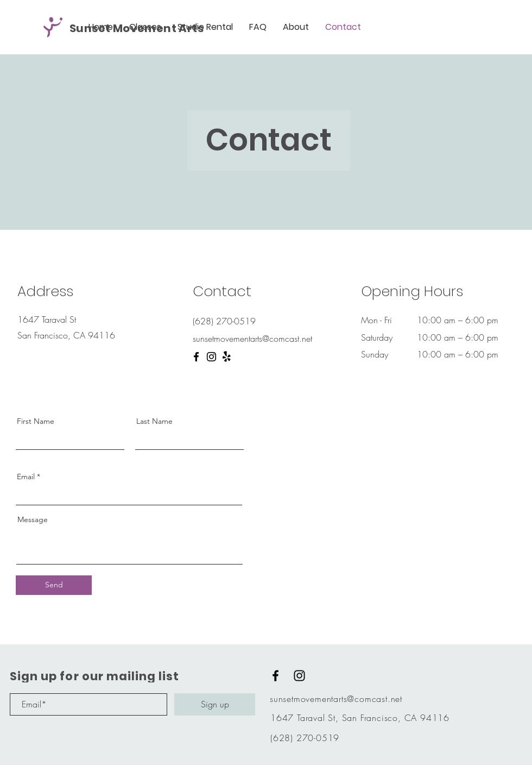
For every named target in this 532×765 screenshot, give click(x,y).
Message (33, 519)
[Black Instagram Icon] (299, 676)
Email (26, 476)
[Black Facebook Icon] (275, 676)
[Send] (54, 585)
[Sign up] (215, 704)
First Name (36, 421)
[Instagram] (211, 357)
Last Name (154, 421)
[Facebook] (196, 357)
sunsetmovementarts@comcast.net (336, 699)
